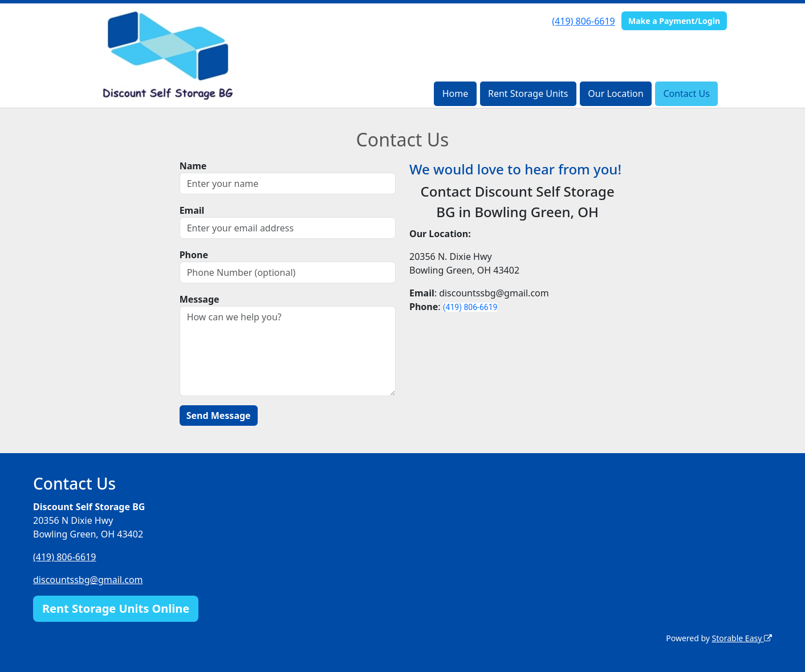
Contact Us (686, 93)
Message (200, 299)
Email (192, 210)
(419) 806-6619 (583, 21)
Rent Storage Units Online (116, 608)
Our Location (615, 93)
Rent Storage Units (528, 93)
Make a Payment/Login (674, 21)
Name (193, 166)
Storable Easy (742, 638)
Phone (194, 255)
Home (456, 93)
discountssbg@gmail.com (88, 580)
